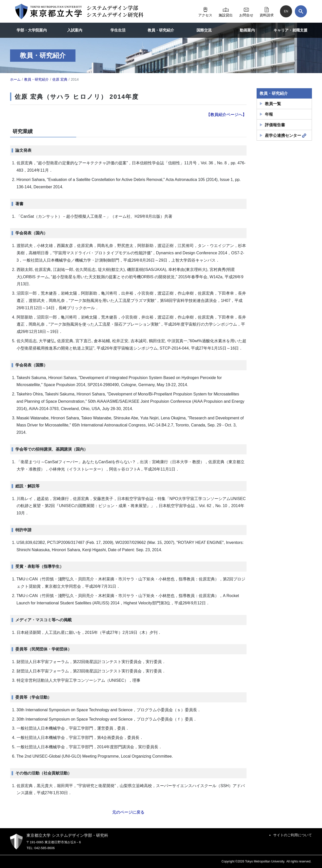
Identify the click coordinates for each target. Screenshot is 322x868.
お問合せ (246, 11)
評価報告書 (275, 125)
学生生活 (118, 30)
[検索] (301, 11)
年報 (269, 114)
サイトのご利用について (293, 835)
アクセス (205, 11)
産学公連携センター (286, 136)
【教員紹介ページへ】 (226, 115)
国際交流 (204, 30)
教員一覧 (273, 104)
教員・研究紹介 (161, 30)
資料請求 (267, 11)
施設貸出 (226, 11)
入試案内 (75, 30)
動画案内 (247, 30)
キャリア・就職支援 (290, 30)
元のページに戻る (128, 812)
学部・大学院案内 (32, 30)
